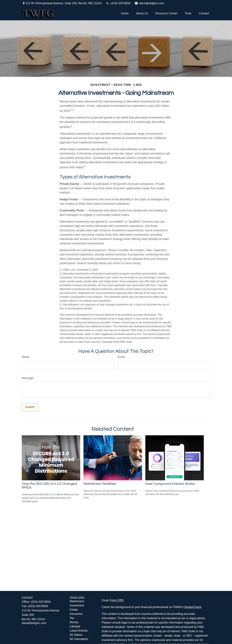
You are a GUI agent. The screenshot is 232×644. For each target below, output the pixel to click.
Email (121, 357)
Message (28, 378)
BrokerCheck (193, 607)
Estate (74, 610)
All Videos (76, 635)
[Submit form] (30, 407)
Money (74, 622)
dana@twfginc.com (149, 3)
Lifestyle (75, 626)
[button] (125, 13)
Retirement (77, 601)
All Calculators (79, 639)
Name (26, 357)
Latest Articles (79, 631)
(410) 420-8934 (118, 3)
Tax (72, 618)
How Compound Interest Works (170, 484)
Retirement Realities (100, 484)
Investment (77, 605)
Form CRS (117, 600)
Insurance (76, 614)
